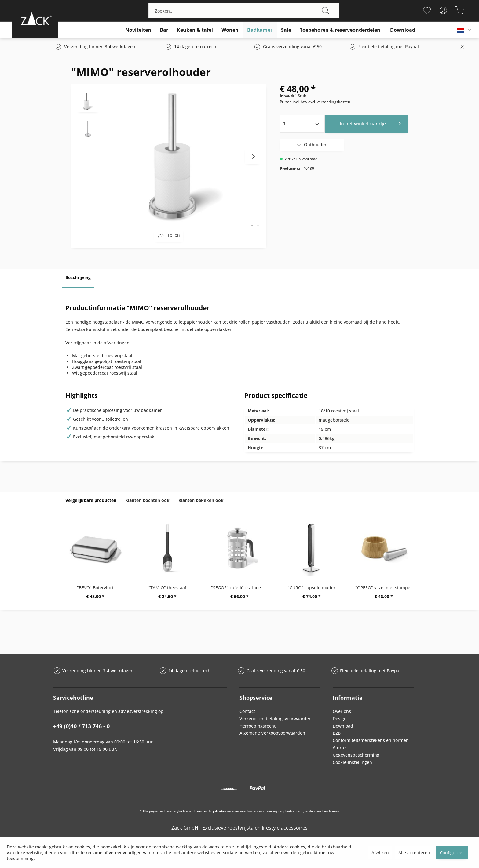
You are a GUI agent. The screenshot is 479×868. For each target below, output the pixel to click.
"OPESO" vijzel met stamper (384, 588)
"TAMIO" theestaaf (167, 588)
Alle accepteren (414, 853)
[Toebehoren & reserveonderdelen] (340, 30)
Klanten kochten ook (147, 500)
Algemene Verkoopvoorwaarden (272, 733)
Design (340, 719)
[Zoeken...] (244, 11)
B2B (337, 733)
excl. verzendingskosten (329, 102)
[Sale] (286, 30)
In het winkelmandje (372, 123)
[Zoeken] (326, 11)
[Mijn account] (443, 10)
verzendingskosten (212, 811)
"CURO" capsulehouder (312, 588)
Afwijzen (380, 853)
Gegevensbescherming (356, 755)
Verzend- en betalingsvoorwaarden (276, 719)
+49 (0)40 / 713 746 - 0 (81, 726)
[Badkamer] (260, 30)
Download (343, 726)
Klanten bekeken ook (201, 500)
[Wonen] (230, 30)
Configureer (452, 853)
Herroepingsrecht (258, 726)
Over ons (342, 711)
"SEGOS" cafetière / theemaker (241, 588)
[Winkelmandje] (460, 10)
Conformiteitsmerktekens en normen (371, 740)
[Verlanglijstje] (427, 10)
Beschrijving (78, 277)
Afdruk (340, 748)
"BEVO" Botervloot (95, 588)
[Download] (403, 30)
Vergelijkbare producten (91, 500)
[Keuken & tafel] (195, 30)
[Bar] (164, 30)
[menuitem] (244, 11)
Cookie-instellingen (352, 762)
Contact (247, 711)
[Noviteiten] (138, 30)
